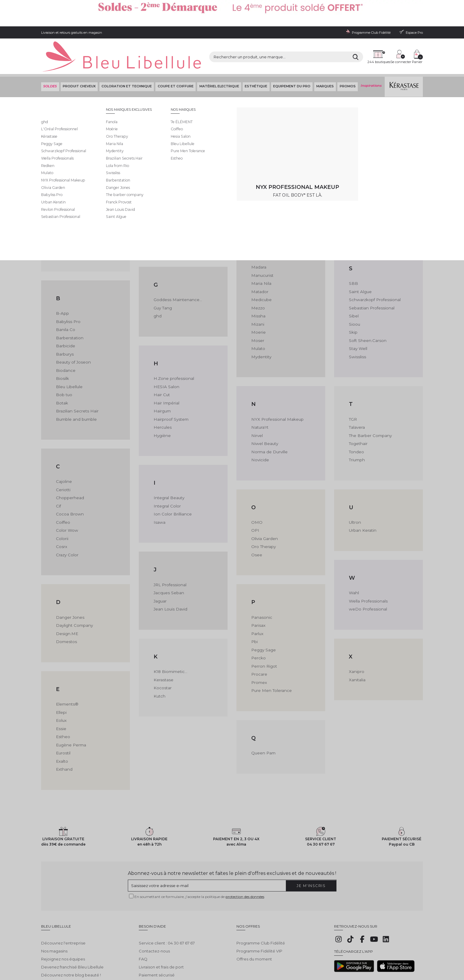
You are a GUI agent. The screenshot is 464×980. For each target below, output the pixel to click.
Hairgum (162, 380)
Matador (260, 262)
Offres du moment (254, 920)
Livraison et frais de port (161, 928)
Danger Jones (69, 584)
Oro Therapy (263, 514)
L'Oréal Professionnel (272, 152)
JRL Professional (169, 552)
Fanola (160, 160)
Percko (258, 624)
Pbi (254, 608)
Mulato (258, 318)
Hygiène (162, 404)
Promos (347, 59)
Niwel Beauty (264, 412)
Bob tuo (64, 364)
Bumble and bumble (76, 388)
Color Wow (67, 498)
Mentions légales (54, 957)
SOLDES (49, 59)
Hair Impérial (166, 372)
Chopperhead (70, 466)
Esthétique (255, 59)
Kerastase (163, 647)
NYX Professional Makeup (276, 388)
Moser (257, 310)
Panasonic (261, 584)
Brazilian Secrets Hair (76, 380)
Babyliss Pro (67, 293)
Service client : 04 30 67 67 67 (167, 904)
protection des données (245, 862)
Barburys (65, 324)
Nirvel (257, 404)
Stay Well (358, 318)
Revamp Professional (369, 176)
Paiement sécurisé (157, 936)
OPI (255, 498)
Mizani (257, 294)
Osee (257, 522)
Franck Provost (168, 208)
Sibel (354, 286)
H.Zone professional (173, 348)
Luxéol (258, 176)
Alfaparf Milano (70, 214)
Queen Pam (263, 718)
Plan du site (249, 957)
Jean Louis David (170, 576)
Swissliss (357, 326)
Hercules (162, 396)
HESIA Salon (165, 356)
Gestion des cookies (177, 957)
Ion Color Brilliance (172, 482)
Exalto (62, 726)
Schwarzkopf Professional (374, 270)
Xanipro (356, 639)
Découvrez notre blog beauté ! (71, 936)
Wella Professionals (367, 568)
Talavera (357, 396)
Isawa (159, 490)
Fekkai (160, 184)
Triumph (357, 428)
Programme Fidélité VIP (259, 912)
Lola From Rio (264, 168)
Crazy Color (67, 522)
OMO (257, 490)
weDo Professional (367, 576)
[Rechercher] (303, 38)
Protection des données (140, 957)
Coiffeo (63, 490)
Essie (61, 694)
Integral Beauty (168, 466)
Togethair (358, 412)
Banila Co (65, 301)
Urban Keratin (362, 498)
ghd (157, 286)
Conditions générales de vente (95, 957)
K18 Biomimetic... (170, 639)
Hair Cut (161, 364)
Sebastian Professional (371, 278)
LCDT (256, 160)
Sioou (355, 294)
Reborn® (358, 160)
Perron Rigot (264, 632)
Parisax (258, 592)
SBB (353, 254)
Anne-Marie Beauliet (76, 222)
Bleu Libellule (73, 74)
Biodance (65, 340)
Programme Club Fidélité (261, 904)
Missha (258, 286)
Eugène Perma (70, 710)
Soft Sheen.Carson (367, 310)
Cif (58, 474)
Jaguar (160, 568)
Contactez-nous (154, 912)
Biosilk (62, 348)
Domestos (66, 608)
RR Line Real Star (365, 152)
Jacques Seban (168, 560)
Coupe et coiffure (175, 59)
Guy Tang (162, 278)
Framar (160, 200)
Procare (259, 640)
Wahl (354, 560)
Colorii (62, 506)
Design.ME (66, 600)
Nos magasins (54, 912)
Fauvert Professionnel (174, 168)
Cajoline (64, 450)
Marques (324, 59)
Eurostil (63, 718)
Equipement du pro (291, 59)
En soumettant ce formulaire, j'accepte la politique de (199, 862)
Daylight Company (74, 592)
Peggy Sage (263, 616)
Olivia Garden (264, 506)
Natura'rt (260, 396)
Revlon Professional (368, 184)
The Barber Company (370, 404)
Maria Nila (261, 254)
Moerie (258, 302)
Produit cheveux (79, 59)
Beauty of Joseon (73, 332)
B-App (62, 285)
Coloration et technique (126, 59)
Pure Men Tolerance (270, 656)
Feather (161, 176)
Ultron (355, 490)
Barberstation (69, 309)
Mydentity (261, 326)
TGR (353, 388)
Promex (259, 648)
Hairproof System (170, 388)
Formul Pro (164, 192)
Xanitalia (357, 647)
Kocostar (162, 655)
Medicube (261, 270)
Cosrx (61, 514)
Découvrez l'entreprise (63, 904)
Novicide (260, 428)
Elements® (67, 671)
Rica (353, 192)
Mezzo (258, 278)
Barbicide (65, 317)
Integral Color (167, 474)
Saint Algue (360, 262)
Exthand (64, 734)
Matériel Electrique (218, 59)
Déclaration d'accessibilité (216, 957)
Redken (357, 168)
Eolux (61, 686)
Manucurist (262, 246)
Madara (258, 238)
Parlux (257, 600)
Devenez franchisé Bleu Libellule (72, 928)
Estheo (63, 702)
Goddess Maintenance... (177, 270)
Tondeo (356, 420)
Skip (353, 302)
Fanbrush (162, 152)
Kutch (159, 663)
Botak (62, 372)
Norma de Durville (269, 420)
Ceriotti (63, 458)
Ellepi (61, 678)
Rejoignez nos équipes (63, 920)
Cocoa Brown (69, 482)
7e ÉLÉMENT (67, 152)
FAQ (143, 920)
